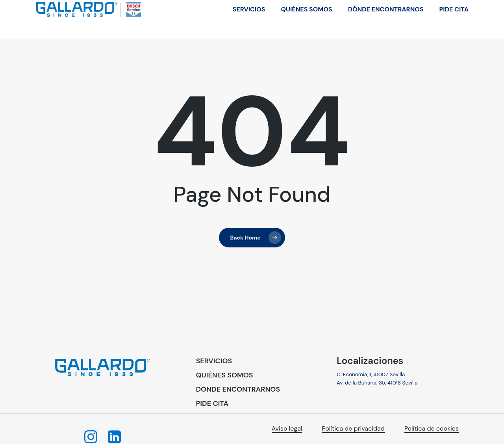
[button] (214, 361)
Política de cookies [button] (432, 428)
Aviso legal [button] (287, 428)
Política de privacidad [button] (353, 428)
